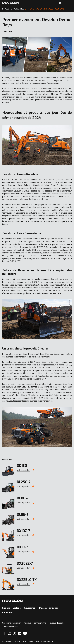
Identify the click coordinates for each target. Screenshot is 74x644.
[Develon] (10, 3)
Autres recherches (10, 627)
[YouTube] (25, 633)
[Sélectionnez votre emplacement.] (60, 3)
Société (6, 608)
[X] (15, 633)
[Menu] (70, 3)
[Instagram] (10, 633)
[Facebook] (4, 633)
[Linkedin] (20, 633)
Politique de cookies (57, 623)
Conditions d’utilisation (12, 623)
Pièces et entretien (49, 608)
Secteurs (17, 608)
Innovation (8, 613)
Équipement (30, 608)
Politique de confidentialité (35, 623)
